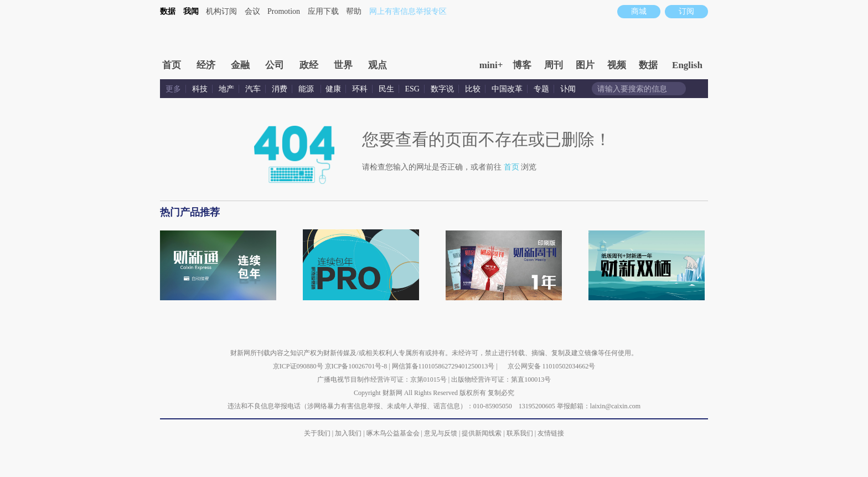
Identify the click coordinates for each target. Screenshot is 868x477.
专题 (541, 89)
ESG (412, 89)
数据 (168, 11)
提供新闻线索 (482, 433)
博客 (522, 65)
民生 (386, 89)
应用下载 (323, 11)
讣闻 (568, 89)
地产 (226, 89)
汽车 (253, 89)
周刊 (554, 65)
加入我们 (348, 433)
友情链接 (551, 433)
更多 (173, 89)
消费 (280, 89)
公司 (275, 65)
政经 (309, 65)
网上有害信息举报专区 (408, 11)
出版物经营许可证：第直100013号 (501, 379)
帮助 (354, 11)
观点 (378, 65)
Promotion (284, 11)
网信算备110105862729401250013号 (444, 366)
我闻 (191, 11)
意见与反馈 (441, 433)
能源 (307, 89)
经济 (206, 65)
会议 (252, 11)
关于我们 (317, 433)
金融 (240, 65)
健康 (333, 89)
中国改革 (507, 89)
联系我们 (520, 433)
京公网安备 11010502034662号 (552, 366)
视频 (617, 65)
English (687, 65)
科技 (200, 89)
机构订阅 (221, 11)
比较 (473, 89)
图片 (585, 65)
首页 (172, 65)
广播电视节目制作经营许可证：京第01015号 (382, 379)
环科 (360, 89)
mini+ (491, 65)
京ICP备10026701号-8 (357, 366)
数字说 (442, 89)
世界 (343, 65)
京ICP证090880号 (298, 366)
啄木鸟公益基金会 (394, 433)
